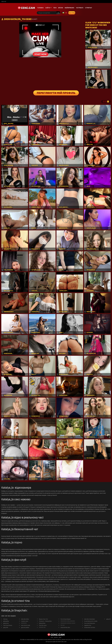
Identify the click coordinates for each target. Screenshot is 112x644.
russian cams (25, 621)
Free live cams (43, 625)
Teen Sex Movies (8, 625)
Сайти (48, 8)
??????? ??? (42, 627)
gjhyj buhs (6, 623)
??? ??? (63, 625)
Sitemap (5, 619)
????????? (24, 623)
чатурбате (80, 8)
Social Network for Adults (91, 621)
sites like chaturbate (89, 619)
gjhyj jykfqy (6, 621)
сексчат (4, 1)
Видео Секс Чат (43, 619)
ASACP (56, 637)
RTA (52, 637)
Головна (40, 8)
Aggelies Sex (88, 625)
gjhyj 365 (6, 627)
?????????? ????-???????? (68, 621)
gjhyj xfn (108, 619)
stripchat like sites (65, 627)
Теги (55, 8)
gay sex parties (25, 627)
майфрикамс (70, 8)
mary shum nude (26, 625)
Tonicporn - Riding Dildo (45, 621)
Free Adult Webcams (90, 623)
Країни (61, 8)
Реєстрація (72, 13)
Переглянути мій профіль (56, 93)
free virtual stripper (66, 619)
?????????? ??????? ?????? (68, 623)
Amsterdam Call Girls (90, 627)
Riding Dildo (42, 623)
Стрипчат (89, 8)
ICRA (60, 637)
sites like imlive (25, 619)
